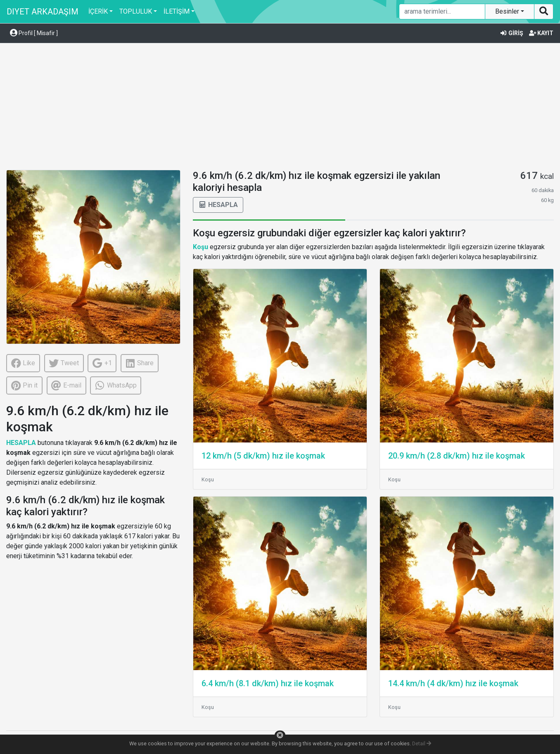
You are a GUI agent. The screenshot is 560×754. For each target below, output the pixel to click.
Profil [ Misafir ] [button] (34, 33)
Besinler (508, 11)
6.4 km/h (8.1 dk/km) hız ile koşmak (268, 683)
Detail (422, 743)
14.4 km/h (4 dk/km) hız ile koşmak (453, 683)
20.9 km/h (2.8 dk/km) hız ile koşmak (457, 456)
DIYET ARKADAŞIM (43, 12)
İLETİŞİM (177, 11)
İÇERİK (98, 11)
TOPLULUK (136, 11)
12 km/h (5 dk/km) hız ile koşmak (263, 456)
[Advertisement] (280, 108)
